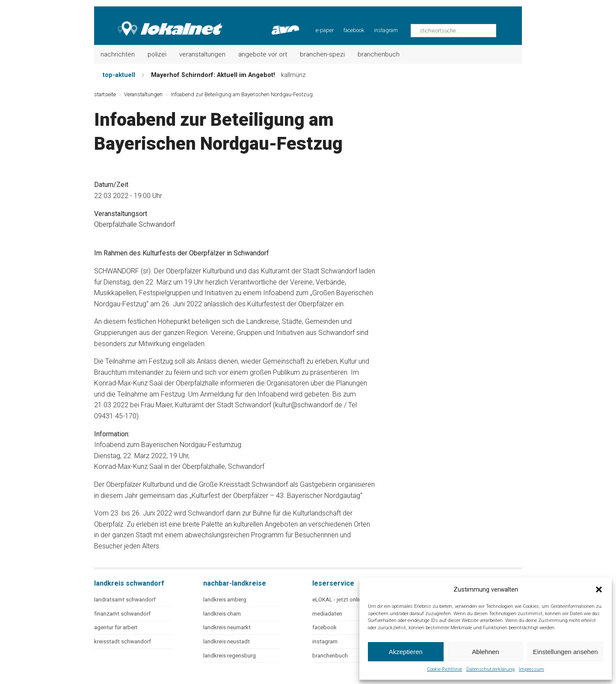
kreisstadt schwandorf (123, 641)
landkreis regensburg (230, 656)
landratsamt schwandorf (125, 600)
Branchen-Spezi (322, 54)
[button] (599, 589)
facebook (354, 30)
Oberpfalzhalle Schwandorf (135, 224)
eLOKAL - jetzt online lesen (346, 600)
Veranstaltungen (202, 54)
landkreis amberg (225, 600)
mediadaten (327, 614)
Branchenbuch (379, 54)
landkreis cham (222, 614)
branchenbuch (330, 656)
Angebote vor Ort (263, 54)
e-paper (325, 30)
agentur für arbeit (116, 627)
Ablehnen (485, 652)
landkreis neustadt (227, 641)
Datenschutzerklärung (490, 669)
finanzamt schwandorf (122, 614)
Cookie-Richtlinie (444, 669)
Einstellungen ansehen (566, 652)
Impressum (532, 669)
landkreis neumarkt (227, 627)
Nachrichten (118, 54)
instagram (386, 30)
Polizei (157, 54)
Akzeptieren (406, 652)
